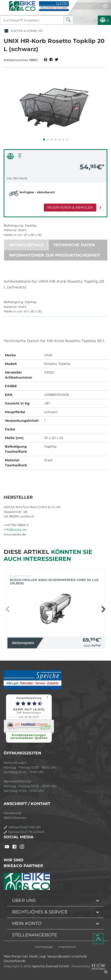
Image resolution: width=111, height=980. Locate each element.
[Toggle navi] (4, 4)
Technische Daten (74, 245)
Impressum (67, 947)
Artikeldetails (26, 245)
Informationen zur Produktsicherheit (55, 255)
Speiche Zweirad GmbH (51, 966)
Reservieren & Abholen (70, 207)
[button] (44, 140)
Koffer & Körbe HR (23, 31)
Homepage (44, 947)
